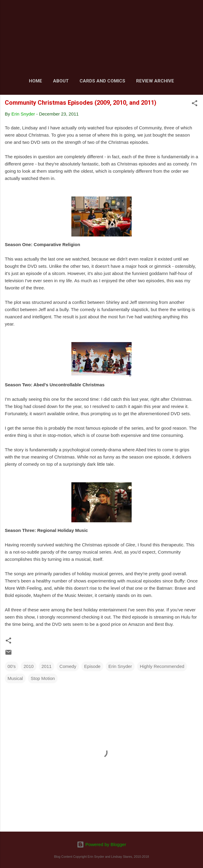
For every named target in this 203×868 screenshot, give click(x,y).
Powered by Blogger (101, 844)
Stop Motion (43, 678)
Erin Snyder (120, 666)
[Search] (195, 12)
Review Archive (155, 81)
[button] (195, 104)
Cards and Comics (102, 81)
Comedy (68, 666)
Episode (92, 666)
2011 (47, 666)
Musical (15, 678)
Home (36, 81)
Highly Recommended (162, 666)
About (61, 81)
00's (12, 666)
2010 (28, 666)
